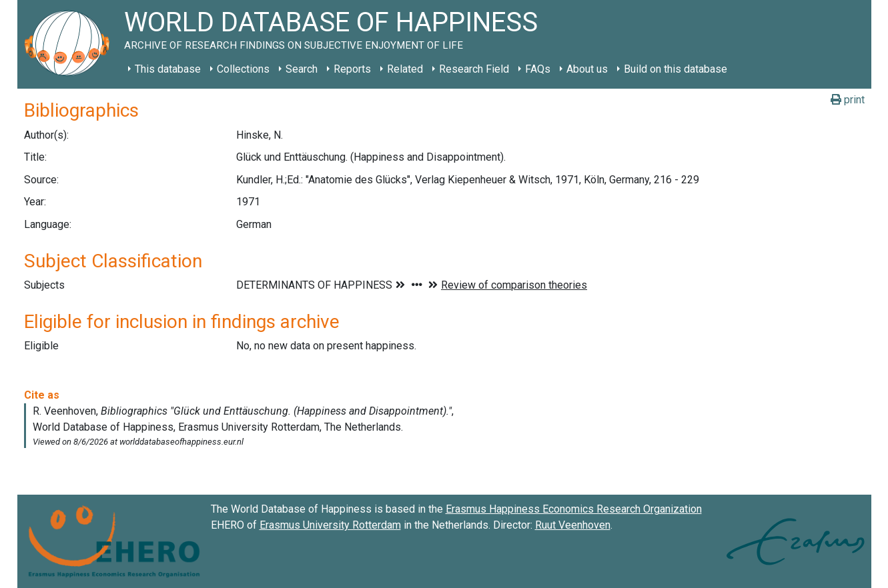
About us (587, 69)
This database (168, 69)
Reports (352, 69)
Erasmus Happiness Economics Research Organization (574, 509)
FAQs (538, 69)
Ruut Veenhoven (573, 525)
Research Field (474, 69)
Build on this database (676, 69)
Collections (243, 69)
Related (405, 69)
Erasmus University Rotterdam (330, 525)
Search (302, 69)
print (848, 100)
